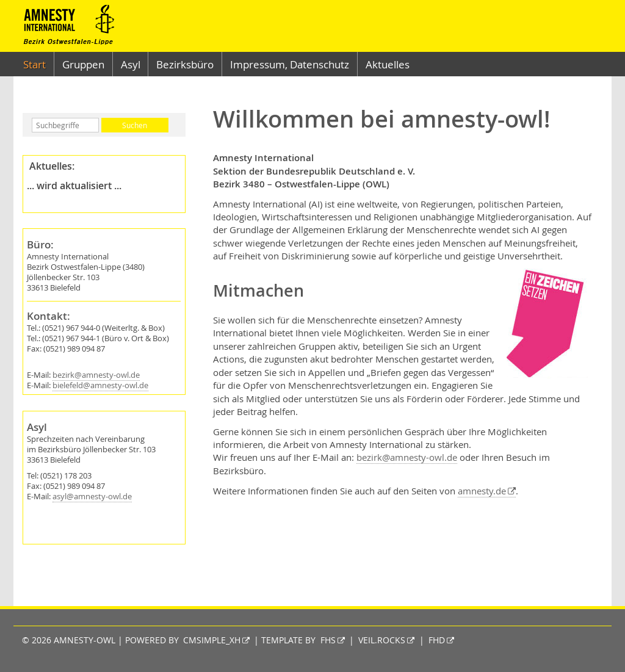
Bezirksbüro (185, 64)
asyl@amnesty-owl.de (92, 497)
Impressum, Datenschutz (290, 64)
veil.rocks (382, 640)
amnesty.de (482, 491)
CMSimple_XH (212, 640)
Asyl (131, 64)
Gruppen (83, 64)
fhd (437, 640)
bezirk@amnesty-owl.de (96, 375)
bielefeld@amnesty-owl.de (100, 385)
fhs (328, 640)
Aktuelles (388, 64)
